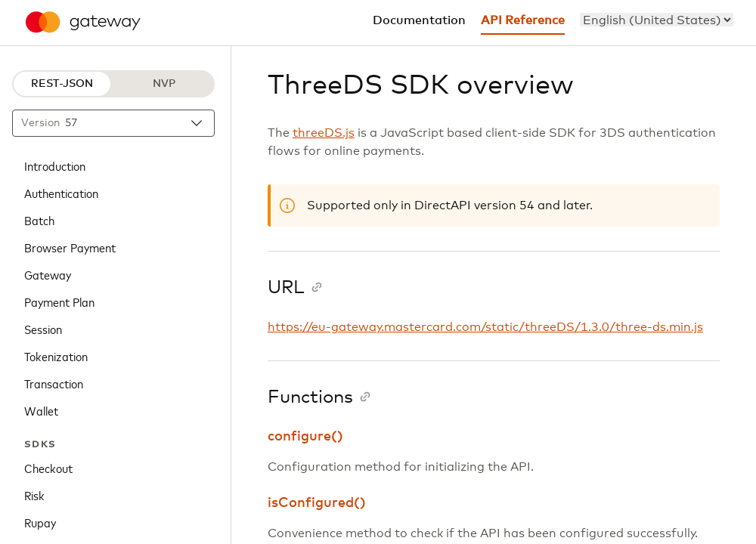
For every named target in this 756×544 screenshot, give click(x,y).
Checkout (48, 468)
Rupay (40, 522)
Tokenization (56, 356)
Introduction (55, 165)
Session (43, 329)
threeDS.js (324, 133)
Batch (39, 220)
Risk (34, 495)
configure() (305, 437)
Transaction (54, 383)
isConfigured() (317, 503)
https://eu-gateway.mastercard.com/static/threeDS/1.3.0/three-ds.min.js (485, 327)
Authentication (61, 193)
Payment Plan (59, 301)
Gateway (48, 274)
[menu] (657, 20)
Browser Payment (70, 247)
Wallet (41, 410)
